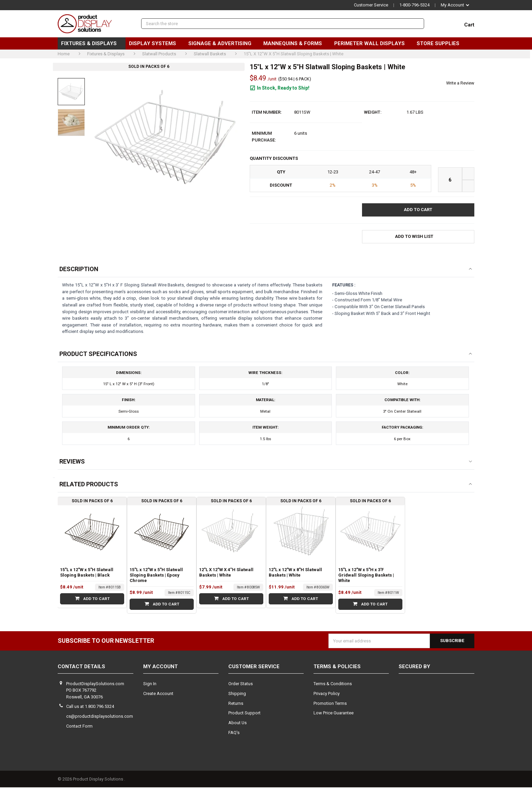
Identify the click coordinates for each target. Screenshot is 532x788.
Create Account (158, 694)
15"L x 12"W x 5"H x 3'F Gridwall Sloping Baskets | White (366, 576)
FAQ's (234, 733)
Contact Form (79, 727)
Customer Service (371, 5)
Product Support (244, 714)
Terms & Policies (337, 668)
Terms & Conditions (333, 684)
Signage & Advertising (223, 43)
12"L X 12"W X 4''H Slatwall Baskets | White (226, 573)
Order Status (241, 684)
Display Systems (155, 43)
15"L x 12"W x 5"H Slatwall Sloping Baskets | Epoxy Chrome (156, 576)
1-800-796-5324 (414, 5)
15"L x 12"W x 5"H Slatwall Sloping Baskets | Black (87, 573)
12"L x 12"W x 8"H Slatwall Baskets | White (295, 573)
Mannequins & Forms (295, 43)
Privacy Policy (327, 694)
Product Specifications (98, 353)
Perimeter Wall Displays (372, 43)
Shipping (237, 694)
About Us (237, 723)
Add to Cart (92, 599)
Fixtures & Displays (92, 43)
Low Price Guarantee (334, 714)
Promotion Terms (330, 704)
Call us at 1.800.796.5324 (90, 707)
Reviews (72, 462)
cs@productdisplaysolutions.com (100, 717)
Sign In (150, 684)
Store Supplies (441, 43)
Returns (236, 704)
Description (79, 269)
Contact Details (81, 668)
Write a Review (460, 83)
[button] (418, 237)
